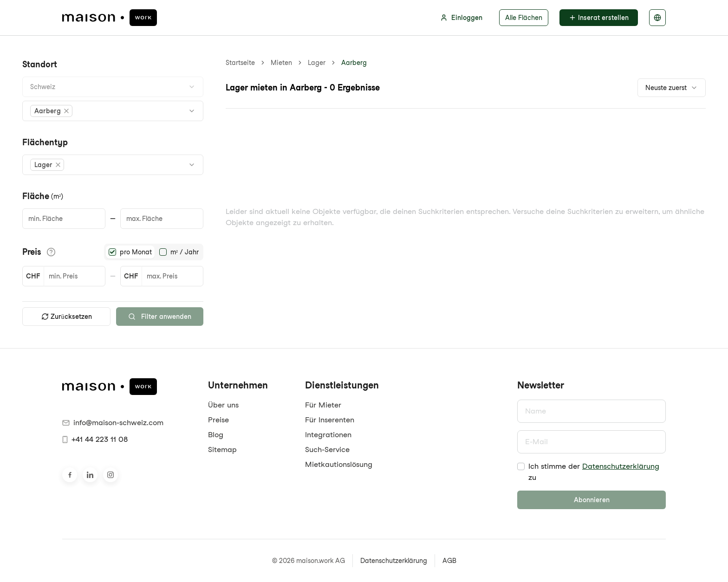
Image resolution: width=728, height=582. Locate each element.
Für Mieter (323, 405)
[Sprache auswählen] (657, 18)
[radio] (112, 252)
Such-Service (327, 449)
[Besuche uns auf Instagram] (110, 475)
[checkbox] (521, 466)
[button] (51, 111)
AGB (449, 561)
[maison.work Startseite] (110, 18)
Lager (317, 63)
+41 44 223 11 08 (95, 439)
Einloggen (461, 18)
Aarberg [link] (354, 63)
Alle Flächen (524, 18)
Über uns (223, 405)
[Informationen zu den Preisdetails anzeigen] (51, 252)
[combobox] (113, 87)
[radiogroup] (154, 252)
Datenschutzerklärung (621, 466)
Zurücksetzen (67, 317)
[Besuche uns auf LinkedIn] (90, 475)
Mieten (281, 63)
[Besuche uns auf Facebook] (70, 475)
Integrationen (328, 435)
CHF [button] (33, 276)
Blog (216, 435)
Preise (218, 420)
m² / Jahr (185, 252)
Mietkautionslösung (339, 464)
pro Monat (136, 252)
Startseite (240, 63)
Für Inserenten (330, 420)
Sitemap (222, 449)
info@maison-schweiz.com (113, 423)
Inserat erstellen (599, 18)
